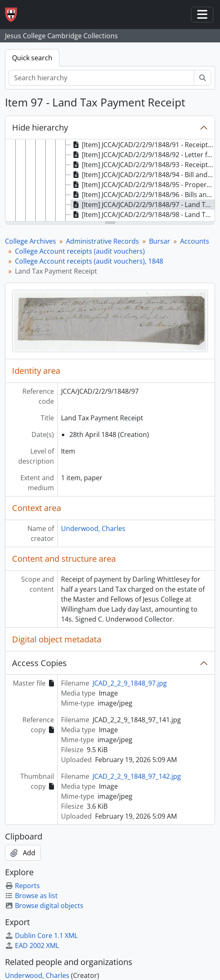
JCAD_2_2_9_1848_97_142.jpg (137, 776)
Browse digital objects (44, 906)
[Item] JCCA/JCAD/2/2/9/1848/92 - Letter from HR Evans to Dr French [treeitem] (143, 155)
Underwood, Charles (93, 528)
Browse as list (31, 896)
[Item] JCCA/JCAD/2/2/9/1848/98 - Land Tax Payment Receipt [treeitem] (143, 215)
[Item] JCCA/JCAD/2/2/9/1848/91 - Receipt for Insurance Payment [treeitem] (143, 145)
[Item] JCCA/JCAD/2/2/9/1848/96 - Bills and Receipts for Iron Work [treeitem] (143, 195)
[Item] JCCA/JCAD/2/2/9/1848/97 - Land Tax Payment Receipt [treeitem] (143, 205)
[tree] (110, 181)
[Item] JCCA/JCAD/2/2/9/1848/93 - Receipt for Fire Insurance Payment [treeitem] (143, 165)
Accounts (195, 241)
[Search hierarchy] (101, 78)
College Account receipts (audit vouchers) (80, 251)
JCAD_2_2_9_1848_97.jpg (130, 683)
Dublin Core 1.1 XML (41, 936)
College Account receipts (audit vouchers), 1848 (89, 261)
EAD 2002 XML (32, 945)
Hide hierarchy (40, 127)
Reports (22, 886)
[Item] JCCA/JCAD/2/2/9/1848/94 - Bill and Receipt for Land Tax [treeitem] (143, 175)
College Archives (31, 241)
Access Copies (39, 663)
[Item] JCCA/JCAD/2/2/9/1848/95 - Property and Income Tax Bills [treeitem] (143, 185)
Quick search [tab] (32, 58)
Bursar (160, 241)
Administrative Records (103, 241)
